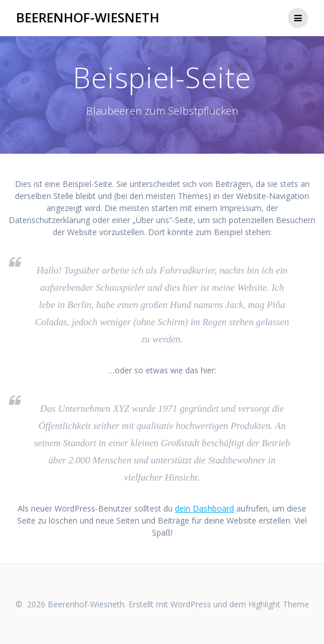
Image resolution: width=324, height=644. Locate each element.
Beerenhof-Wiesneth (88, 18)
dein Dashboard (204, 508)
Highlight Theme (279, 604)
